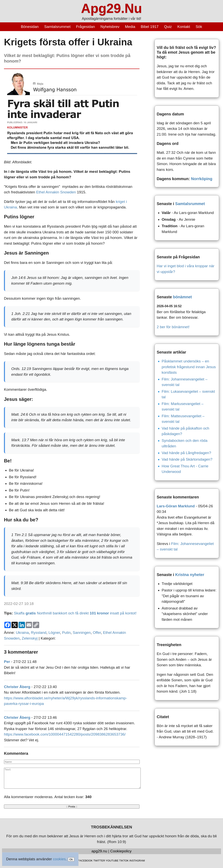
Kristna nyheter (190, 575)
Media (130, 27)
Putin (66, 633)
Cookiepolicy (121, 851)
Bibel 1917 (150, 27)
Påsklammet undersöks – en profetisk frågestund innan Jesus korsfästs (189, 367)
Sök (199, 27)
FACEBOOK (85, 861)
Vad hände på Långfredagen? (186, 453)
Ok (71, 859)
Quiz (168, 27)
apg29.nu (99, 851)
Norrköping (202, 179)
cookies (59, 859)
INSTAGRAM (137, 861)
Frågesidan (85, 27)
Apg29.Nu (111, 8)
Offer (97, 633)
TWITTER (99, 861)
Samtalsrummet (57, 27)
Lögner (54, 633)
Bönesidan (30, 27)
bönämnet (182, 297)
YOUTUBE (112, 861)
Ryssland (39, 633)
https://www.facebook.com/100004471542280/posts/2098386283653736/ (65, 734)
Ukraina (22, 633)
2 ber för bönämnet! (173, 327)
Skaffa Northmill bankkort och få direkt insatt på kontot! (75, 613)
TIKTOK (124, 861)
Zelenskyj (30, 638)
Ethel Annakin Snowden (56, 192)
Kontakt (184, 27)
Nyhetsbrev (110, 27)
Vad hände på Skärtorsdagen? (187, 459)
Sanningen (82, 633)
